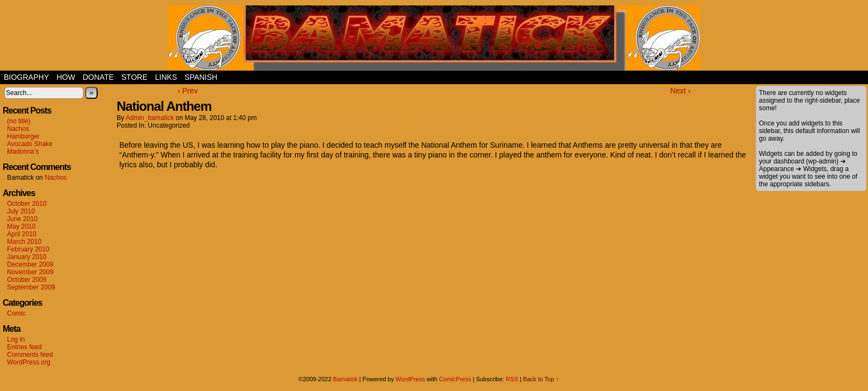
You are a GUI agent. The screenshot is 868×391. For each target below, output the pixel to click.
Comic (16, 313)
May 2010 (21, 226)
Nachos (18, 129)
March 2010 (24, 242)
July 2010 (21, 211)
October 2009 (27, 280)
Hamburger (23, 136)
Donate (98, 77)
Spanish (201, 77)
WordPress (410, 379)
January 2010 (27, 257)
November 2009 (30, 272)
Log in (16, 339)
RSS (512, 379)
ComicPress (455, 379)
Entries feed (24, 347)
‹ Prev (187, 91)
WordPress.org (29, 362)
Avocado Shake (30, 144)
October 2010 (27, 204)
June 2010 (22, 219)
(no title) (19, 121)
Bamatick (345, 379)
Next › (680, 91)
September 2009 (31, 287)
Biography (26, 77)
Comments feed (30, 355)
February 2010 (28, 249)
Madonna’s (23, 152)
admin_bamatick (150, 118)
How (66, 77)
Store (135, 77)
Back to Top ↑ (541, 379)
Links (166, 77)
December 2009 (30, 264)
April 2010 (22, 234)
